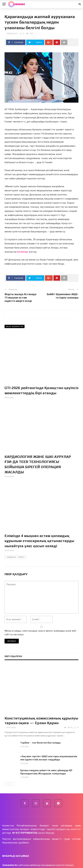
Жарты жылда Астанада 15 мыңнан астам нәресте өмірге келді (20, 298)
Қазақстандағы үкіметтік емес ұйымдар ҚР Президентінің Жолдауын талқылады (46, 772)
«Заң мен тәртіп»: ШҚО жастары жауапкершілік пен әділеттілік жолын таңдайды (49, 758)
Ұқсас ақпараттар (15, 326)
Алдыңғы (11, 557)
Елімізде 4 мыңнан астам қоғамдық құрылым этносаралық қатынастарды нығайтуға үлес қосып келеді (39, 541)
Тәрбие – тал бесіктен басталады (40, 743)
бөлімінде (23, 252)
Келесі (22, 557)
